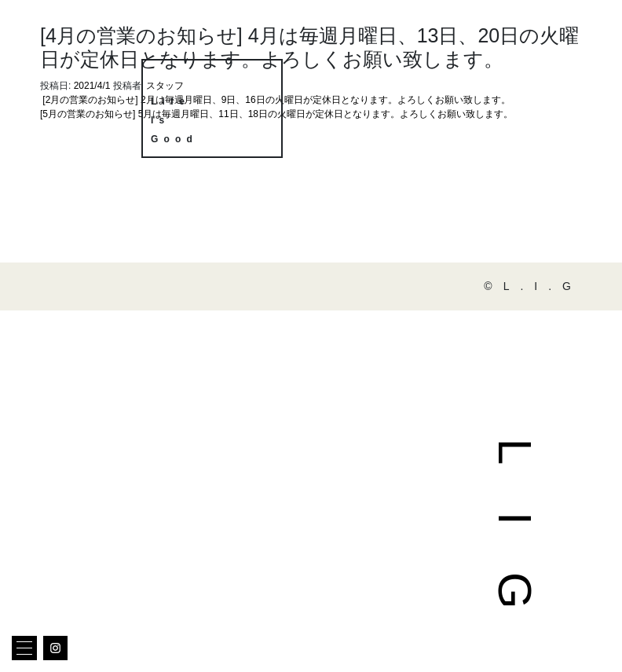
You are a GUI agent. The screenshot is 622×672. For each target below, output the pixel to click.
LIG (515, 547)
